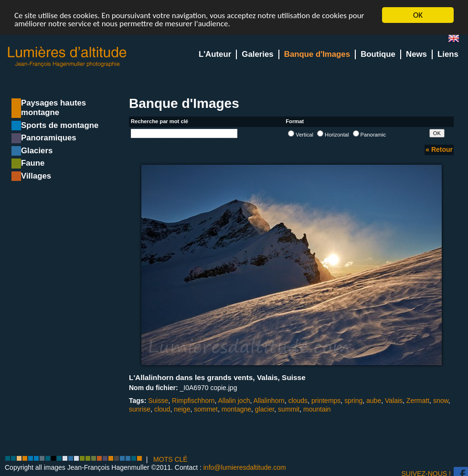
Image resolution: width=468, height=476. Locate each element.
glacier (265, 409)
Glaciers (37, 151)
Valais (394, 401)
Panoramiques (49, 138)
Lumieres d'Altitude (67, 57)
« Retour (439, 149)
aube (374, 401)
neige (182, 409)
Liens (448, 54)
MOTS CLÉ (170, 459)
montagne (236, 409)
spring (353, 401)
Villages (36, 176)
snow (441, 401)
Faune (33, 163)
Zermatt (418, 401)
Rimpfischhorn (193, 401)
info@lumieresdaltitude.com (245, 467)
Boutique (378, 54)
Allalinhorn (269, 401)
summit (289, 409)
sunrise (140, 409)
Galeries (257, 54)
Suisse (158, 401)
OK (418, 15)
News (416, 54)
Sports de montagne (60, 125)
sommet (206, 409)
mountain (317, 409)
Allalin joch (234, 401)
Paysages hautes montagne (53, 108)
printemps (326, 401)
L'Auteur (215, 54)
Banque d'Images (317, 54)
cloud (162, 409)
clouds (298, 401)
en (457, 40)
